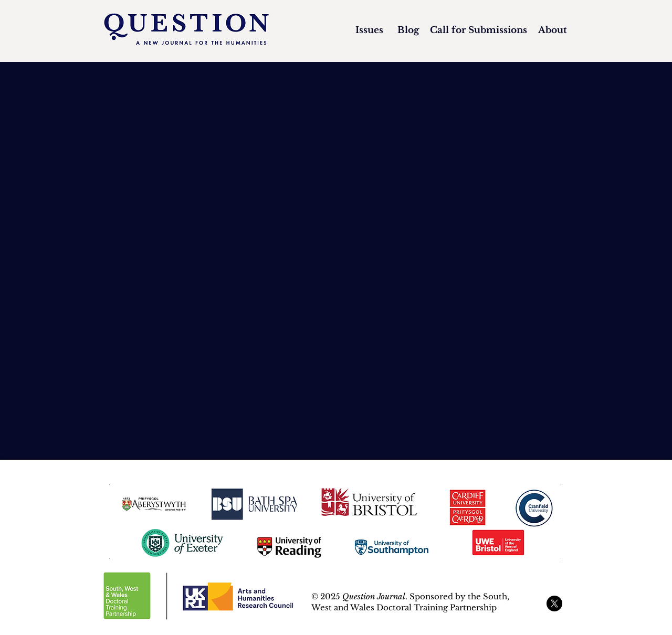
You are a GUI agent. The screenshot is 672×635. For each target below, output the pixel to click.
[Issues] (369, 30)
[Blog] (408, 30)
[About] (552, 30)
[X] (554, 604)
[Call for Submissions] (478, 30)
